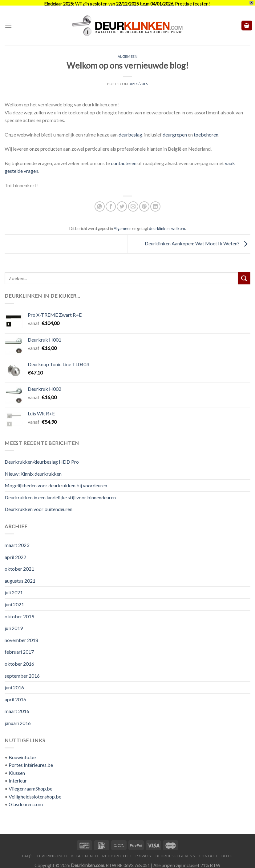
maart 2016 (17, 707)
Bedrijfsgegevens (175, 852)
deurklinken (159, 224)
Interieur (18, 777)
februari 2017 (19, 648)
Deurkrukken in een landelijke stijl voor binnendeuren (60, 493)
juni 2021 (14, 600)
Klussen (17, 769)
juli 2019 (14, 624)
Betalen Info (85, 852)
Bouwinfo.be (22, 753)
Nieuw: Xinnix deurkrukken (33, 470)
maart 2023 (17, 541)
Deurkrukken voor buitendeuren (38, 505)
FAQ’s (28, 852)
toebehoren (206, 131)
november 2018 (21, 636)
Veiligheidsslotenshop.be (35, 793)
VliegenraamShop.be (30, 785)
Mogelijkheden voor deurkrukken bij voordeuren (56, 481)
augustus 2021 (20, 577)
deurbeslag (130, 131)
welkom (178, 224)
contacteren (124, 159)
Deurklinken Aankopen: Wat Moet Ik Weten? (198, 239)
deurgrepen (175, 131)
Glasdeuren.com (26, 800)
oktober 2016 (19, 660)
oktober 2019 (19, 612)
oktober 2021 (19, 565)
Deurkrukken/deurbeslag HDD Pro (42, 458)
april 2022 (15, 553)
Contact (208, 852)
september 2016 (22, 672)
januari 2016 (18, 719)
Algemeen (127, 52)
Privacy (144, 852)
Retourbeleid (117, 852)
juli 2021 (14, 588)
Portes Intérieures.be (31, 761)
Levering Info (52, 852)
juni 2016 (14, 683)
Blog (227, 852)
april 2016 (15, 695)
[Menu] (8, 22)
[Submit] (244, 274)
